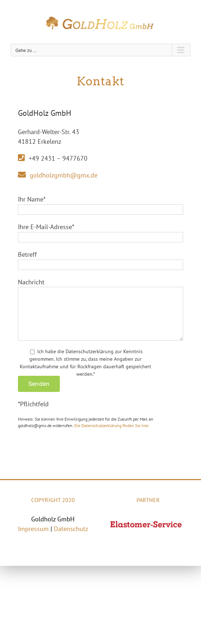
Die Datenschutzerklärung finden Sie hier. (112, 425)
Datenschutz (71, 529)
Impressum (33, 529)
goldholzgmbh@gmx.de (64, 175)
